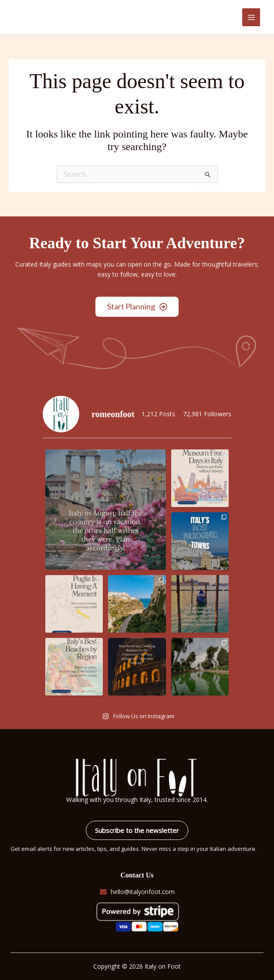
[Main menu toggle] (251, 17)
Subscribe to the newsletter (137, 830)
